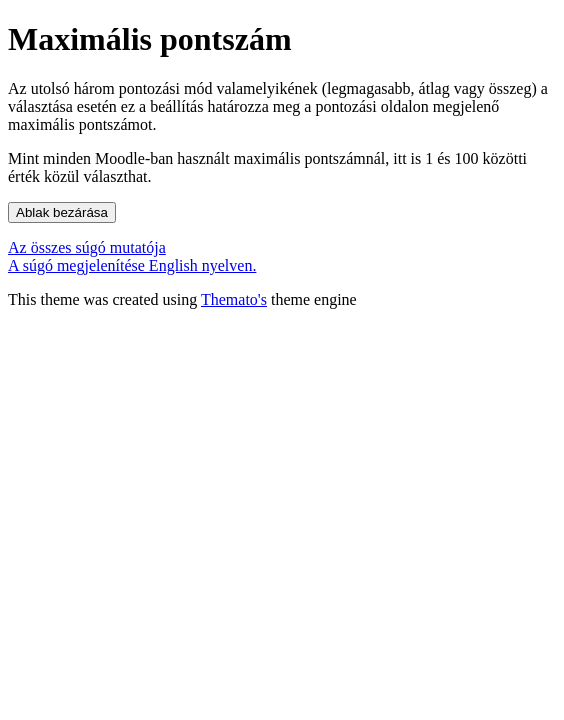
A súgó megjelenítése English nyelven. (132, 265)
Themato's (234, 299)
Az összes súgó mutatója (87, 247)
